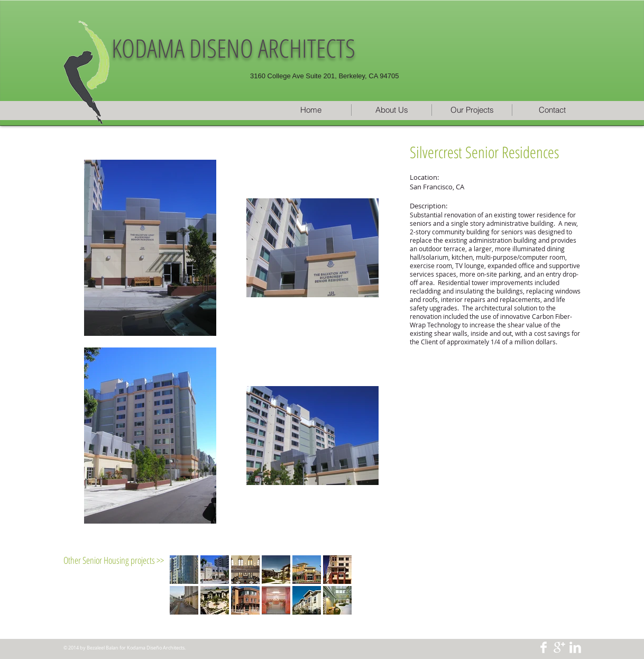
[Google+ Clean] (559, 647)
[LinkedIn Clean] (575, 647)
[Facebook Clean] (544, 647)
